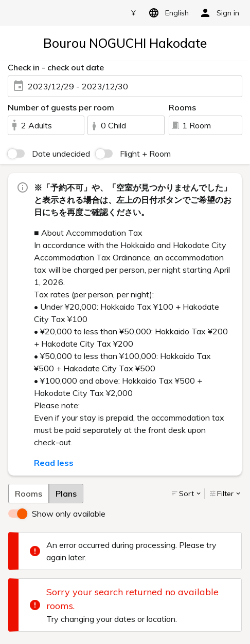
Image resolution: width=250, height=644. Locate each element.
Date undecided (61, 154)
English (167, 13)
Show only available (69, 514)
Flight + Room (145, 154)
